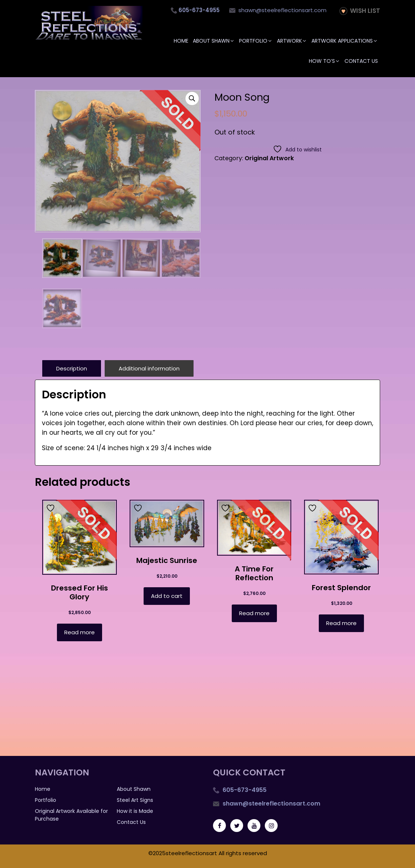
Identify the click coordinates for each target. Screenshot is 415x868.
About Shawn (214, 41)
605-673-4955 (244, 790)
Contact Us (361, 61)
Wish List (360, 11)
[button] (192, 98)
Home (181, 41)
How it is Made (135, 811)
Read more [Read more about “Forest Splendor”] (341, 623)
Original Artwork (269, 158)
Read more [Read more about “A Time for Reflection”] (254, 613)
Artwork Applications (345, 41)
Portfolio (256, 41)
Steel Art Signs (135, 800)
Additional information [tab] (149, 368)
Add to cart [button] (167, 596)
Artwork (292, 41)
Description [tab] (72, 368)
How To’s (324, 61)
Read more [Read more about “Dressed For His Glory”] (80, 632)
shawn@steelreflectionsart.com (278, 10)
